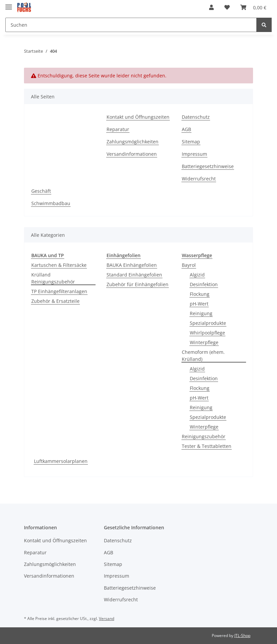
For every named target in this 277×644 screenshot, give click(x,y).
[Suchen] (131, 25)
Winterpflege (204, 342)
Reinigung (201, 313)
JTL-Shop (242, 635)
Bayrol (189, 265)
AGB (186, 129)
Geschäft (41, 191)
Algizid (197, 275)
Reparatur (118, 129)
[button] (211, 7)
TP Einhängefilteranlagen (59, 291)
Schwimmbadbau (51, 203)
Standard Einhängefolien (134, 275)
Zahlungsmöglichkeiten (133, 142)
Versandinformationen (132, 154)
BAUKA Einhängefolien (132, 265)
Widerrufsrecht (199, 179)
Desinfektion (204, 284)
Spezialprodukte (208, 323)
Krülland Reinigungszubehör (53, 278)
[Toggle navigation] (9, 4)
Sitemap (191, 142)
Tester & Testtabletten (207, 446)
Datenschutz (196, 117)
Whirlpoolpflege (207, 333)
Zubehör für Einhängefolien (138, 284)
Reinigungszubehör (204, 436)
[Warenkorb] (253, 7)
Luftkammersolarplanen (61, 461)
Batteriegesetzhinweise (208, 166)
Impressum (194, 154)
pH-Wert (199, 304)
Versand (107, 618)
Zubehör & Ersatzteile (55, 301)
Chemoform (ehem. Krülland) (203, 356)
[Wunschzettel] (227, 7)
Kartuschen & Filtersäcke (59, 265)
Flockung (200, 294)
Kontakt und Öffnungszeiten (138, 117)
